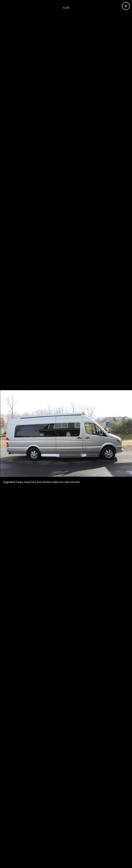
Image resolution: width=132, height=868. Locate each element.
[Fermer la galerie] (126, 6)
